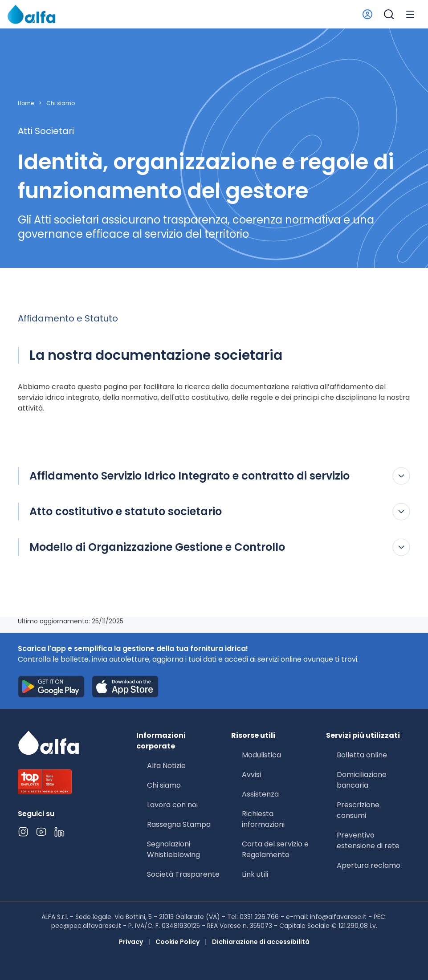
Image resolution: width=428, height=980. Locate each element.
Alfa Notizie (166, 766)
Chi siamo (61, 103)
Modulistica (261, 755)
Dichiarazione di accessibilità (261, 942)
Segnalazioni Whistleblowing (173, 849)
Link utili (255, 874)
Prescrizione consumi (358, 810)
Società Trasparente (183, 874)
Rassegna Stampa (179, 824)
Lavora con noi (172, 805)
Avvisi (251, 775)
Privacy (131, 942)
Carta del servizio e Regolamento (275, 849)
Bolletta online (362, 755)
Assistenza (260, 794)
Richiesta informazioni (263, 819)
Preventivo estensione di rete (368, 840)
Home (26, 103)
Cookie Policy (177, 942)
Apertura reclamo (369, 865)
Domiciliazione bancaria (362, 780)
